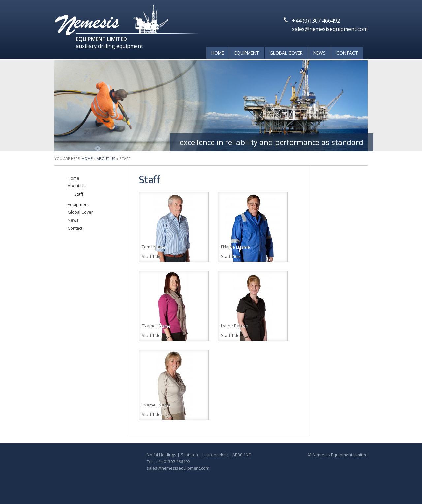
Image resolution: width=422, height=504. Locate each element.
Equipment (247, 53)
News (319, 53)
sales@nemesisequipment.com (330, 29)
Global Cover (286, 53)
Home (218, 53)
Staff (79, 194)
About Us (106, 159)
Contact (347, 53)
